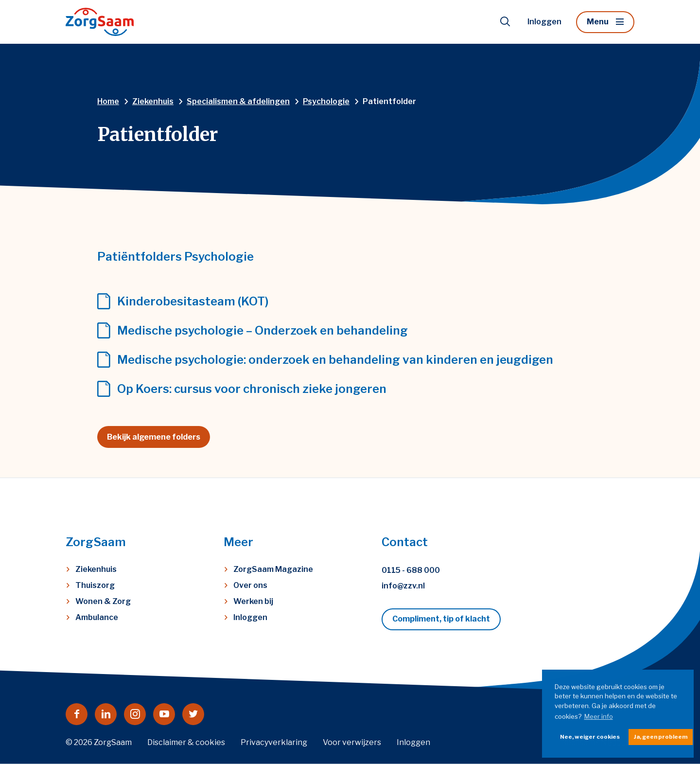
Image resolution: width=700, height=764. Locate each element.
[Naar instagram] (135, 714)
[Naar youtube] (164, 714)
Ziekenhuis (96, 569)
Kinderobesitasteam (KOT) (193, 302)
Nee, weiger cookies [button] (590, 737)
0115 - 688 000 (411, 570)
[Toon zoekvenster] (505, 22)
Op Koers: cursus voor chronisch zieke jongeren (252, 389)
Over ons (250, 585)
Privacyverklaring (274, 742)
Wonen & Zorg (103, 601)
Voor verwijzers (352, 742)
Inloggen (544, 22)
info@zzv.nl (403, 586)
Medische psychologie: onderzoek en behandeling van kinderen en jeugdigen (335, 360)
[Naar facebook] (77, 714)
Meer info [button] (599, 716)
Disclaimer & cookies (186, 742)
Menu (598, 22)
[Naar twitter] (193, 714)
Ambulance (97, 617)
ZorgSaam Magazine (273, 569)
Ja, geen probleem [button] (661, 737)
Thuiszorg (95, 585)
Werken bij (253, 601)
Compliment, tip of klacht (441, 619)
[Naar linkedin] (106, 714)
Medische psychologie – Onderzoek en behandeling (262, 331)
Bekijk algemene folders (154, 437)
